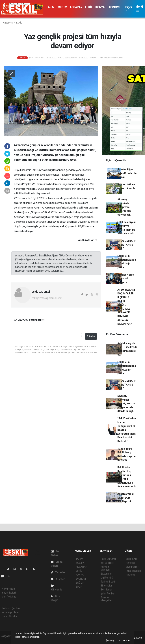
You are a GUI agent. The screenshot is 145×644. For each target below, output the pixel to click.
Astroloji (130, 575)
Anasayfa (8, 23)
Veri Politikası (9, 597)
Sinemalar (106, 586)
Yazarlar (58, 572)
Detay (110, 640)
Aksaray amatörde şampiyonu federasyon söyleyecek (124, 207)
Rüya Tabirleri (133, 571)
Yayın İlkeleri (9, 593)
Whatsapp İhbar (11, 612)
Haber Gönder (9, 616)
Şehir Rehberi (108, 594)
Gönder (91, 336)
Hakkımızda (8, 589)
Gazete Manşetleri (106, 599)
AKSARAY (76, 7)
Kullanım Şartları (11, 608)
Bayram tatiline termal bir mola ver (126, 188)
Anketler (130, 563)
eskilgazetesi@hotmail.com (47, 298)
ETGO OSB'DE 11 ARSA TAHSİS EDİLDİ (127, 245)
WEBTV (62, 7)
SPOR (79, 587)
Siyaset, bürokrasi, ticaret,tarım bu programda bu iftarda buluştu (126, 403)
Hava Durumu (108, 559)
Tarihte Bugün (108, 582)
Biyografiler (132, 567)
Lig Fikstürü (107, 578)
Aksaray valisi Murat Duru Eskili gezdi (125, 498)
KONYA (100, 7)
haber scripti (7, 640)
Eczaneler (106, 574)
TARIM (50, 7)
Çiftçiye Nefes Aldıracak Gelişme (125, 279)
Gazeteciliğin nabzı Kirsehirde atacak (127, 173)
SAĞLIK (80, 583)
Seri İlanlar (106, 590)
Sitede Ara (132, 559)
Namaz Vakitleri (105, 568)
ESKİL (89, 7)
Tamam (124, 640)
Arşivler (58, 579)
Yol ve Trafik (107, 563)
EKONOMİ (114, 7)
